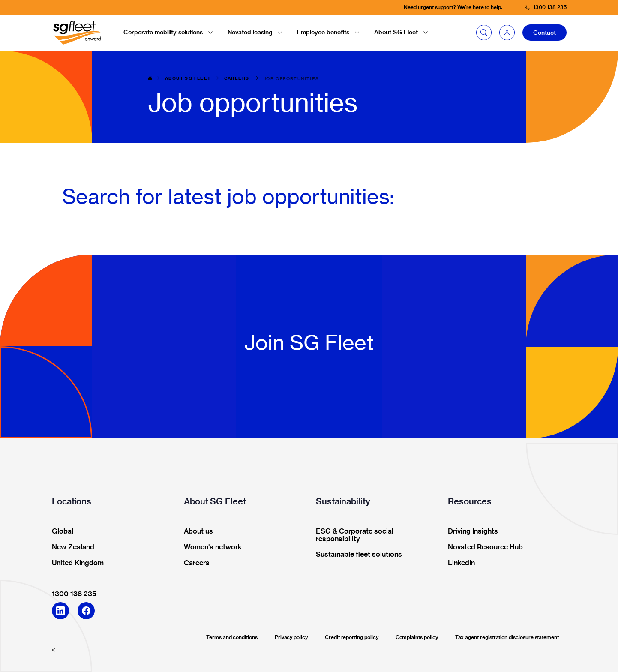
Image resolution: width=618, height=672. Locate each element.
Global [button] (60, 531)
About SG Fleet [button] (401, 32)
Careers (237, 78)
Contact (544, 33)
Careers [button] (194, 563)
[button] (507, 33)
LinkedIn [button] (459, 563)
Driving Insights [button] (470, 531)
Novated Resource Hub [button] (483, 547)
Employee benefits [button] (328, 32)
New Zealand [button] (70, 547)
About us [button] (196, 531)
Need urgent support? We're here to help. (453, 7)
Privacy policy (291, 637)
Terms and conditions (232, 637)
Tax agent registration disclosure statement (507, 637)
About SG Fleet (188, 78)
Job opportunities (291, 78)
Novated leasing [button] (255, 32)
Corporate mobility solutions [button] (168, 32)
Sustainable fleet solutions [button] (356, 555)
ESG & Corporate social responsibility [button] (352, 535)
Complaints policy (417, 637)
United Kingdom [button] (75, 563)
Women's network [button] (210, 547)
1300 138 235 (74, 594)
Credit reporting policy (352, 637)
